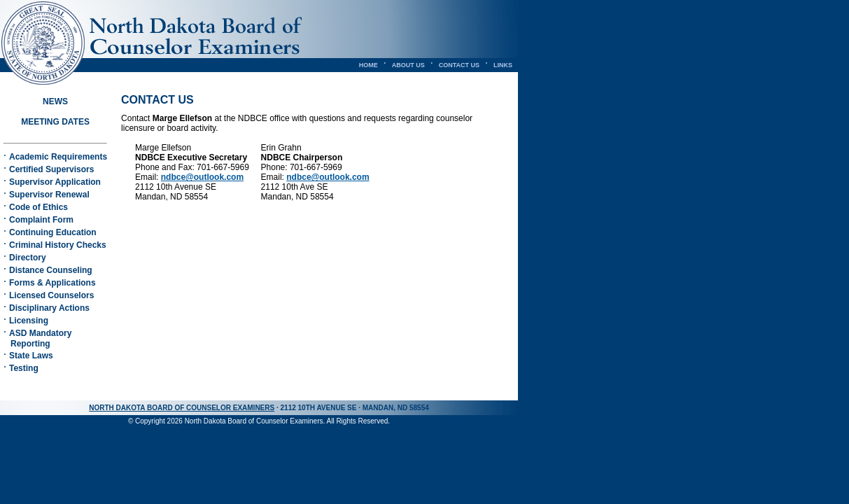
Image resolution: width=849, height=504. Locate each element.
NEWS (55, 101)
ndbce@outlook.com (202, 177)
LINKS (503, 65)
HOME (369, 65)
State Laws (31, 356)
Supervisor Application (55, 182)
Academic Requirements (58, 157)
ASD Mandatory (37, 338)
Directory (28, 258)
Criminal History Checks (58, 245)
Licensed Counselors (51, 295)
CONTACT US (459, 65)
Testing (24, 368)
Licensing (29, 321)
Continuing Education (53, 232)
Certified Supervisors (51, 169)
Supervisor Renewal (49, 195)
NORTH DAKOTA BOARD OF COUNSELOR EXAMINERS (182, 408)
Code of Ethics (38, 207)
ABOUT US (408, 65)
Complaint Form (41, 220)
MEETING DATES (55, 122)
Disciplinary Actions (49, 308)
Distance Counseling (51, 270)
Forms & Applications (52, 283)
